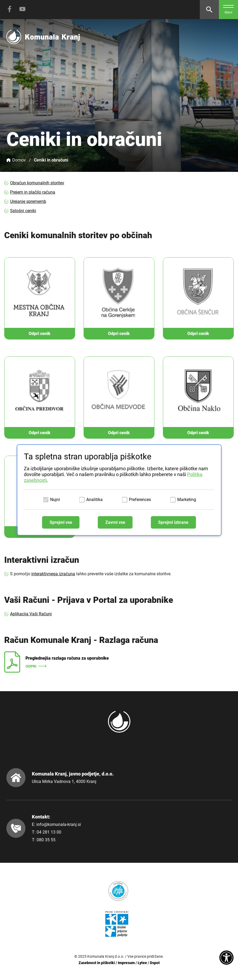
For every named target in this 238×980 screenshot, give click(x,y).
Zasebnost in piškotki (97, 963)
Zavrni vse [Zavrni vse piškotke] (115, 522)
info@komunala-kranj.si (59, 824)
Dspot (155, 963)
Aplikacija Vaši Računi (31, 614)
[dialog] (119, 490)
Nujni (55, 500)
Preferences (140, 500)
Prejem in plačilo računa (33, 192)
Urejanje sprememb (28, 201)
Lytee (142, 963)
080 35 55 (46, 840)
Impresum (126, 963)
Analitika (94, 500)
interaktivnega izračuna (53, 574)
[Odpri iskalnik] (209, 10)
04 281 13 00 (49, 832)
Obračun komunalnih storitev (37, 183)
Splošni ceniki (23, 211)
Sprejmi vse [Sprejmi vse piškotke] (61, 522)
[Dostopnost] (226, 958)
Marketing (187, 500)
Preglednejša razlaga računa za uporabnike (67, 658)
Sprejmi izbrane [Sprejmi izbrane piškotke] (173, 522)
